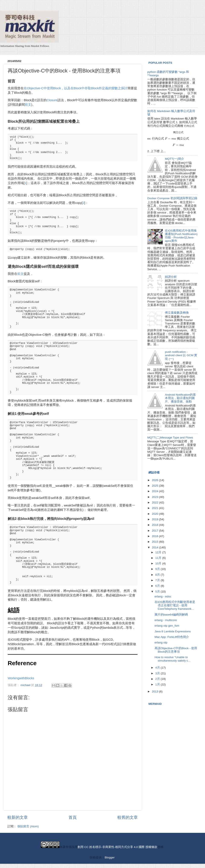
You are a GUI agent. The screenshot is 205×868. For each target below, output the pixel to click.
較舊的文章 (128, 817)
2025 (155, 486)
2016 (155, 536)
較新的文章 (18, 817)
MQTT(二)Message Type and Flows (170, 438)
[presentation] (189, 126)
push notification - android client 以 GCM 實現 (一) (181, 355)
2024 (155, 491)
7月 (158, 580)
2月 (158, 679)
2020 (155, 514)
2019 (155, 519)
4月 (158, 668)
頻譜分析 (171, 277)
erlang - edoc (163, 596)
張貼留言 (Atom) (28, 826)
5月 (158, 592)
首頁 (73, 817)
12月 (159, 552)
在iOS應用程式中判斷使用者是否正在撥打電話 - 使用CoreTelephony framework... (175, 605)
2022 (155, 502)
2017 (155, 531)
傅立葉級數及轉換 (177, 313)
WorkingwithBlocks (21, 678)
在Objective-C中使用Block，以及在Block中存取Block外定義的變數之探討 (76, 88)
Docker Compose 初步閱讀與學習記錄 (172, 198)
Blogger (110, 857)
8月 (158, 575)
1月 (158, 684)
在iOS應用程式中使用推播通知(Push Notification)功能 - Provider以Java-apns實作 (181, 236)
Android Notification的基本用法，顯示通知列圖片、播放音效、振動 (180, 398)
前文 (28, 105)
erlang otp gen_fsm (167, 626)
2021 (155, 508)
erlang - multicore (166, 620)
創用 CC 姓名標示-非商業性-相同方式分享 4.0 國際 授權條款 (117, 847)
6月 (158, 586)
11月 (159, 558)
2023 (155, 497)
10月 (159, 563)
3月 (158, 673)
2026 (155, 480)
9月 (158, 569)
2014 (155, 547)
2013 (155, 691)
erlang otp (161, 642)
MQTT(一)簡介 (174, 159)
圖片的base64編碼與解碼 (171, 615)
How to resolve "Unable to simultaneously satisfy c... (173, 659)
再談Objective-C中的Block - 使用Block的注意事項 (176, 650)
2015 (155, 542)
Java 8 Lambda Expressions (173, 631)
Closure (52, 100)
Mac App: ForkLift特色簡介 (172, 637)
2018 (155, 525)
